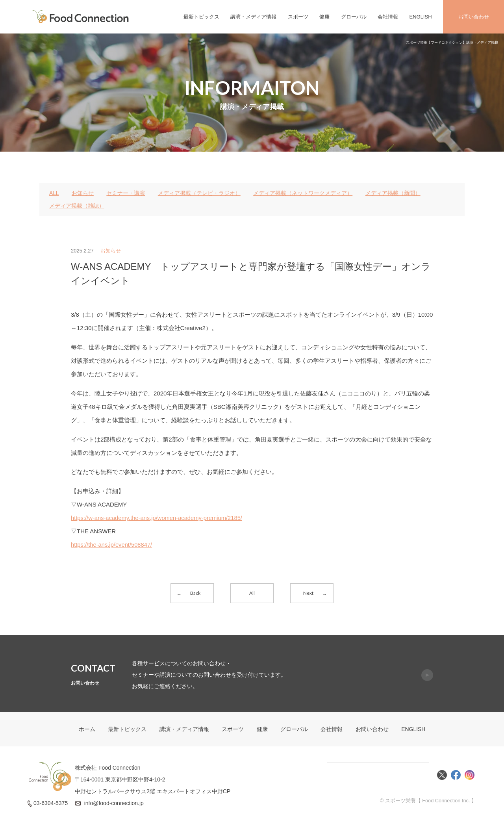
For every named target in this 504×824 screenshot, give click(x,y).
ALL (54, 193)
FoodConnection (81, 17)
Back (196, 593)
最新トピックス (201, 17)
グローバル (354, 17)
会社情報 (388, 17)
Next (308, 593)
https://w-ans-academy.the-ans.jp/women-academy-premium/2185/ (158, 518)
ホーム (87, 730)
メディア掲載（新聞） (393, 193)
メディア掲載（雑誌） (77, 206)
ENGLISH (420, 17)
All (252, 593)
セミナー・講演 (126, 193)
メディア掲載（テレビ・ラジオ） (199, 193)
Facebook (456, 776)
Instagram (470, 776)
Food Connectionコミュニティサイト (378, 776)
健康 (324, 17)
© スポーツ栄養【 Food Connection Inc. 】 (428, 802)
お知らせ (83, 193)
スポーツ (298, 17)
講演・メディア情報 (253, 17)
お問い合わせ (474, 17)
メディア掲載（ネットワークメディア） (303, 193)
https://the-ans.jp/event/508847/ (112, 545)
